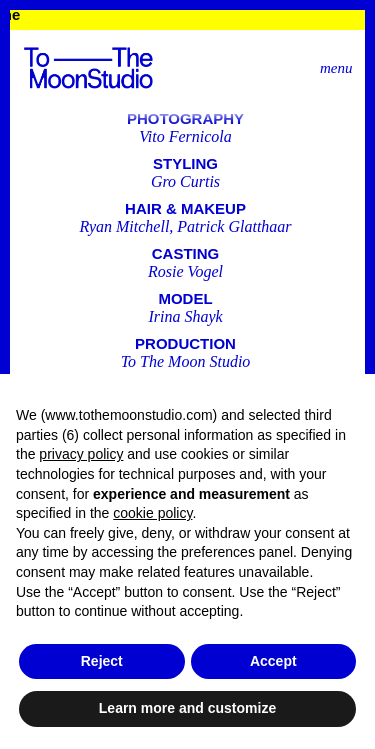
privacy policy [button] (81, 454)
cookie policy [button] (152, 513)
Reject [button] (102, 661)
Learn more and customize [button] (187, 708)
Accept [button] (273, 661)
